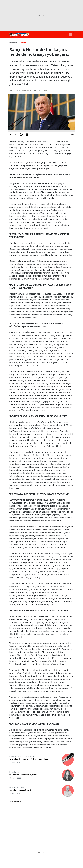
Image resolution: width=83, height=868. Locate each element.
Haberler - (14, 43)
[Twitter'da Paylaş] (10, 134)
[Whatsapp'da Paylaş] (21, 134)
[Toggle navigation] (70, 35)
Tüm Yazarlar (15, 801)
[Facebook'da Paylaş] (16, 134)
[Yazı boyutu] (73, 134)
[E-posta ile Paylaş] (27, 134)
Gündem (22, 43)
